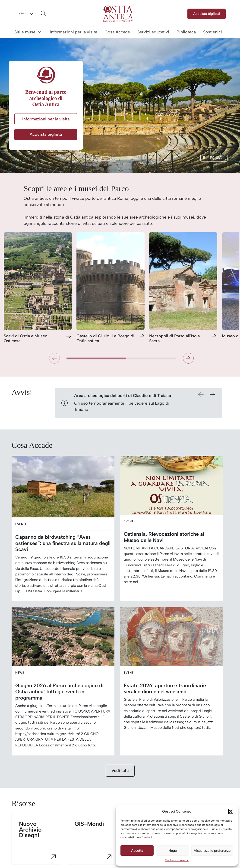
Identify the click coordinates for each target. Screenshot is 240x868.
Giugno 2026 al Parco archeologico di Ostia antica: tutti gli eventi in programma (59, 692)
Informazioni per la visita (73, 32)
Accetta (137, 851)
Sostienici (213, 32)
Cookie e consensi (177, 860)
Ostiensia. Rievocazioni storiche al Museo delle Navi (164, 537)
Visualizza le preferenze (212, 851)
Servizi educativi (153, 32)
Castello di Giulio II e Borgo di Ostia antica (105, 339)
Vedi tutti (120, 771)
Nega (173, 851)
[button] (231, 811)
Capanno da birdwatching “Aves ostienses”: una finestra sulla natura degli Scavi (63, 543)
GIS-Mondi (96, 842)
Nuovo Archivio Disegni (40, 842)
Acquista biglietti (207, 14)
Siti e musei (25, 32)
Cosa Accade (117, 32)
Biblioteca (186, 32)
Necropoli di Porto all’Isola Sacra (174, 339)
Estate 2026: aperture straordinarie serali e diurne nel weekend (165, 689)
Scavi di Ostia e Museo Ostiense (26, 339)
